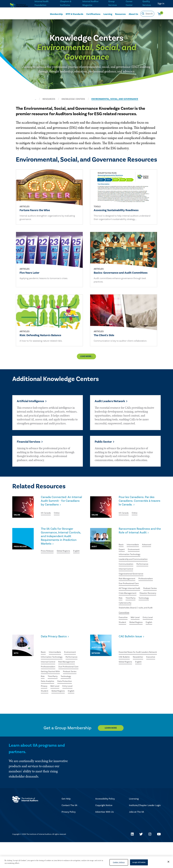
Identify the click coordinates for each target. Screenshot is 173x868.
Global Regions (66, 565)
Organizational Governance (133, 587)
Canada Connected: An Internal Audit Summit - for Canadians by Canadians (61, 513)
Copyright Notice (104, 831)
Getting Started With (51, 691)
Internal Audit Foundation (42, 3)
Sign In (161, 4)
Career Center (129, 3)
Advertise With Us (104, 838)
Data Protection (49, 706)
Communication (127, 577)
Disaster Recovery (128, 612)
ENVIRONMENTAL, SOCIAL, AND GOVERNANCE (115, 99)
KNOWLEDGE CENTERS (73, 99)
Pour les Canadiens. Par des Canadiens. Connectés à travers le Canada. (139, 513)
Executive (124, 638)
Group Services (112, 3)
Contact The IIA (69, 831)
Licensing (134, 825)
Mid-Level (137, 638)
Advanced (149, 556)
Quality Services (147, 3)
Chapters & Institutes (66, 3)
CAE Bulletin (125, 675)
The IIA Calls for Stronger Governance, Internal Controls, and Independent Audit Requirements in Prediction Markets (61, 549)
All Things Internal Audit (131, 602)
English (44, 570)
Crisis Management (147, 607)
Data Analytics (63, 701)
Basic (121, 556)
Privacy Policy (69, 838)
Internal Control (127, 582)
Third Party (124, 618)
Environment (135, 561)
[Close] (168, 862)
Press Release (48, 565)
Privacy (64, 706)
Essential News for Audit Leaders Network (136, 668)
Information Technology (131, 566)
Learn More (113, 754)
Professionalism (149, 592)
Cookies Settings (119, 862)
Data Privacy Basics (56, 658)
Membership (56, 14)
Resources (120, 14)
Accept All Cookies (139, 862)
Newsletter (140, 675)
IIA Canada (46, 524)
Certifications (93, 14)
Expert (122, 561)
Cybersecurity (126, 623)
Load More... (86, 361)
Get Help (66, 825)
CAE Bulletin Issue (132, 658)
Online (58, 524)
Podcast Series (126, 607)
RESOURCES (49, 99)
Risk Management (128, 592)
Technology (139, 618)
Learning (108, 14)
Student (123, 643)
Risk (143, 612)
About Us (133, 14)
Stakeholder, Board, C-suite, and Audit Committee (138, 630)
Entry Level (151, 638)
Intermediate (134, 556)
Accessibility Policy (105, 825)
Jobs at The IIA (136, 838)
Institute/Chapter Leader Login (145, 831)
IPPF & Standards (74, 14)
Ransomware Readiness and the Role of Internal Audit (137, 544)
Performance (145, 577)
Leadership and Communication (135, 571)
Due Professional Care (130, 597)
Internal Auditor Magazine (90, 3)
